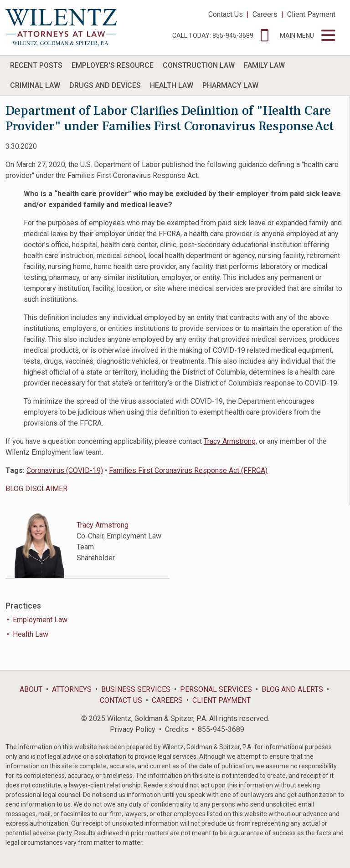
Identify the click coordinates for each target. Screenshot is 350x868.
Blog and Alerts (292, 689)
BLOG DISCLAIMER (36, 489)
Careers (265, 14)
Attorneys (72, 689)
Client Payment (311, 14)
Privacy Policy (133, 729)
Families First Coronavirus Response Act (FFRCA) (188, 470)
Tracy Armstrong (230, 441)
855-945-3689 (221, 729)
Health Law (31, 634)
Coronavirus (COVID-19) (65, 470)
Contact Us (226, 14)
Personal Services (216, 689)
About (31, 689)
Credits (177, 729)
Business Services (136, 689)
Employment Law (40, 620)
